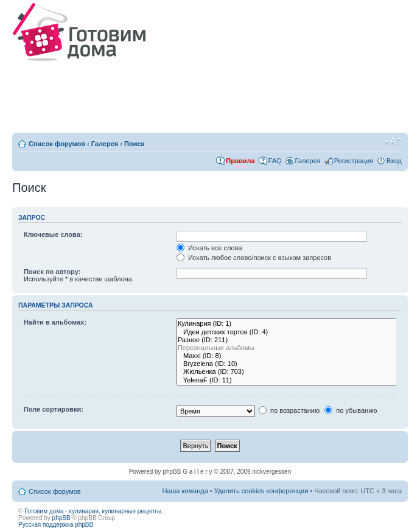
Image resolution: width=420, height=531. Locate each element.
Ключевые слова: (53, 234)
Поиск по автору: (52, 272)
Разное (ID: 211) (290, 340)
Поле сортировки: (54, 409)
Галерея (105, 144)
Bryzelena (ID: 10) (290, 364)
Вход (394, 161)
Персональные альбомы (290, 348)
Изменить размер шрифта (393, 141)
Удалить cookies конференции (261, 491)
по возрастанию (289, 410)
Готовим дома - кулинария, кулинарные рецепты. (94, 511)
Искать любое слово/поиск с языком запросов (254, 258)
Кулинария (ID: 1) (290, 324)
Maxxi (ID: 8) (290, 356)
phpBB (61, 518)
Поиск (134, 144)
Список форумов (57, 144)
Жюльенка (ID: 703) (290, 372)
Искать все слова (209, 248)
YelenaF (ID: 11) (290, 380)
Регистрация (354, 161)
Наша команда (185, 491)
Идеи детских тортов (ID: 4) (290, 332)
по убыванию (351, 410)
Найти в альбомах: (55, 322)
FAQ (275, 161)
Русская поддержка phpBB (56, 525)
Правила (240, 161)
